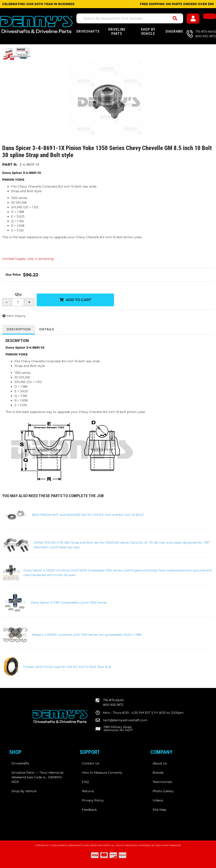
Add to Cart (79, 300)
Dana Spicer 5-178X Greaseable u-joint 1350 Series (69, 602)
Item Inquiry (16, 316)
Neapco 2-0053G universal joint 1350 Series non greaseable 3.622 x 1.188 (86, 635)
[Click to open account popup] (194, 19)
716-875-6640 (113, 700)
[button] (130, 18)
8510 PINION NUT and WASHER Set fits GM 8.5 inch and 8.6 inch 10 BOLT (88, 515)
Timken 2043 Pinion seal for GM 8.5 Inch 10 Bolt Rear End (67, 667)
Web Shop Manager (168, 845)
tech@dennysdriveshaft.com (125, 720)
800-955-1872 (113, 705)
